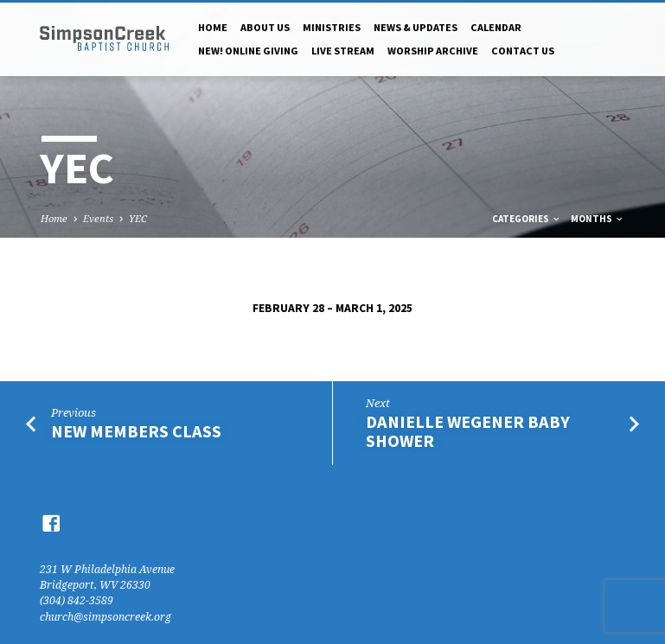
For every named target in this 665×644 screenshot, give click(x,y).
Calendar (496, 27)
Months (598, 219)
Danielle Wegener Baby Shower (468, 432)
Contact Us (523, 51)
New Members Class (136, 431)
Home (213, 27)
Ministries (332, 27)
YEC (138, 218)
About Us (265, 27)
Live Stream (343, 51)
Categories (527, 219)
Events (98, 218)
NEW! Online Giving (248, 51)
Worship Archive (433, 51)
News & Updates (416, 27)
